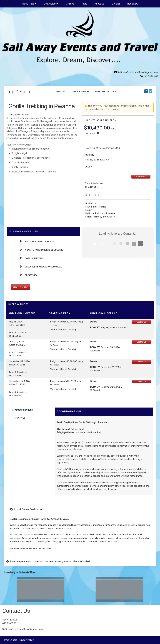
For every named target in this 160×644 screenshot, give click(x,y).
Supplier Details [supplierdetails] (105, 92)
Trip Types (20, 418)
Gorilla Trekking (34, 258)
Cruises (70, 4)
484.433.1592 (10, 620)
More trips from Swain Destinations (31, 549)
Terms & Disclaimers (94, 183)
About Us (100, 4)
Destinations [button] (50, 4)
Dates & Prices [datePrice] (80, 92)
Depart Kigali (32, 275)
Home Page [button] (28, 4)
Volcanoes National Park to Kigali (44, 267)
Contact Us (141, 177)
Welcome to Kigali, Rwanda (39, 242)
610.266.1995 (9, 623)
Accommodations (24, 410)
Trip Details (18, 92)
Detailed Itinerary (20, 287)
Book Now (133, 4)
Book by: (95, 328)
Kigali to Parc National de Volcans (44, 250)
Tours (84, 4)
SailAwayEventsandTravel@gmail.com (137, 72)
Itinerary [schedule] (60, 92)
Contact (116, 4)
